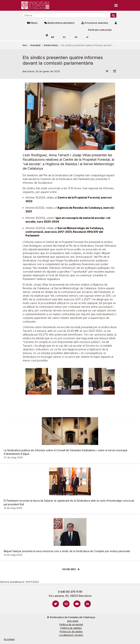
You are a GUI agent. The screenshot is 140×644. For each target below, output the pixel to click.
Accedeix (9, 639)
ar (87, 37)
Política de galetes (71, 628)
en (76, 37)
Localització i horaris (71, 635)
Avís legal (73, 621)
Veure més (69, 569)
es (64, 37)
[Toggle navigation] (116, 5)
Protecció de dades (71, 632)
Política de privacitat (71, 624)
